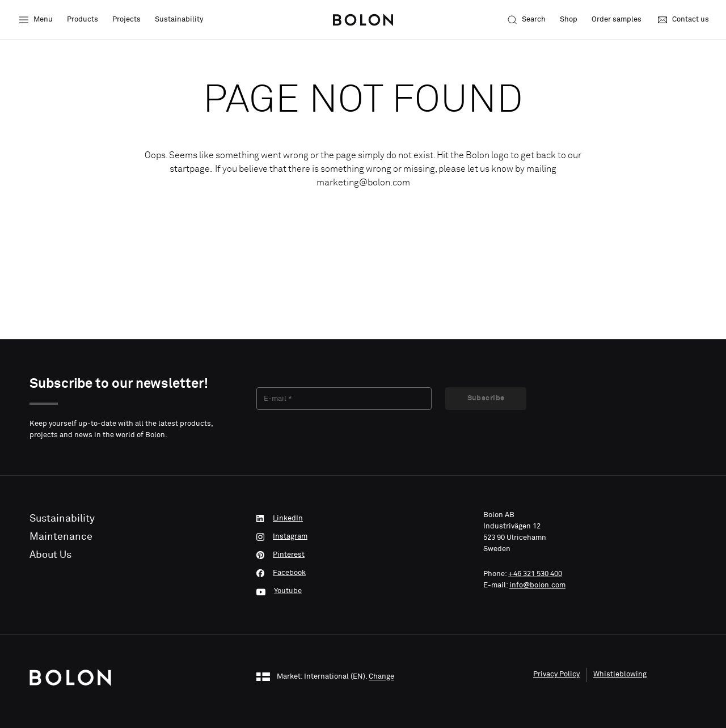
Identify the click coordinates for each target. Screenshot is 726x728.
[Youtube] (363, 591)
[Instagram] (363, 537)
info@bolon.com (537, 585)
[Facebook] (363, 573)
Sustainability (179, 20)
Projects (126, 20)
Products (83, 20)
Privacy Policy (556, 674)
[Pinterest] (363, 555)
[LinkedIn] (363, 519)
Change (381, 677)
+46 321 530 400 (535, 574)
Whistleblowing (620, 674)
